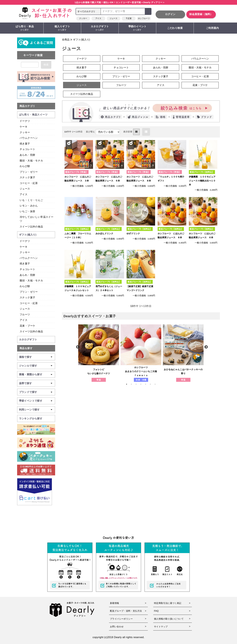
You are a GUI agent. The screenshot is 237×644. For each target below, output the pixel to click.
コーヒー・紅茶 (200, 76)
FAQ (156, 611)
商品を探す (26, 348)
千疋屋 (129, 18)
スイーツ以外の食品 (82, 94)
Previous (77, 347)
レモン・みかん (29, 206)
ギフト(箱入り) (82, 40)
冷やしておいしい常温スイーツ (37, 219)
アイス (98, 18)
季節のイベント (137, 28)
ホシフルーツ (144, 18)
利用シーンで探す (29, 410)
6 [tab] (152, 384)
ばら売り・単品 (25, 28)
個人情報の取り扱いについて (169, 619)
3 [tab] (138, 384)
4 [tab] (142, 384)
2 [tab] (133, 384)
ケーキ (121, 59)
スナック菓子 (161, 76)
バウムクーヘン (200, 59)
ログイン (170, 14)
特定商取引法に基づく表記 (168, 603)
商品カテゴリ (27, 106)
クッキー (83, 18)
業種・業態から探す (31, 374)
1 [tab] (128, 384)
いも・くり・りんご (31, 200)
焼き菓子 (82, 67)
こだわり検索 (175, 28)
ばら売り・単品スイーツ (33, 115)
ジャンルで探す (28, 366)
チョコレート (121, 67)
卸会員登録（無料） (201, 14)
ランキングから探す (31, 419)
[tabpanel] (99, 353)
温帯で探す (26, 383)
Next (206, 347)
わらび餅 (82, 76)
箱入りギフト (62, 28)
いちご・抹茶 (27, 211)
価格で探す (26, 357)
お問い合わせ (117, 627)
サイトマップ (161, 627)
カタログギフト (100, 28)
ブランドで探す (28, 392)
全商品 (66, 40)
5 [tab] (147, 384)
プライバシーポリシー (121, 619)
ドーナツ (82, 59)
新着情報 (115, 603)
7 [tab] (157, 384)
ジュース (114, 18)
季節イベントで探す (31, 401)
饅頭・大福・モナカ (200, 67)
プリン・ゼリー (121, 76)
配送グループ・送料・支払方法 (126, 611)
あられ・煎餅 (161, 67)
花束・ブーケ (200, 85)
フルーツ (121, 85)
